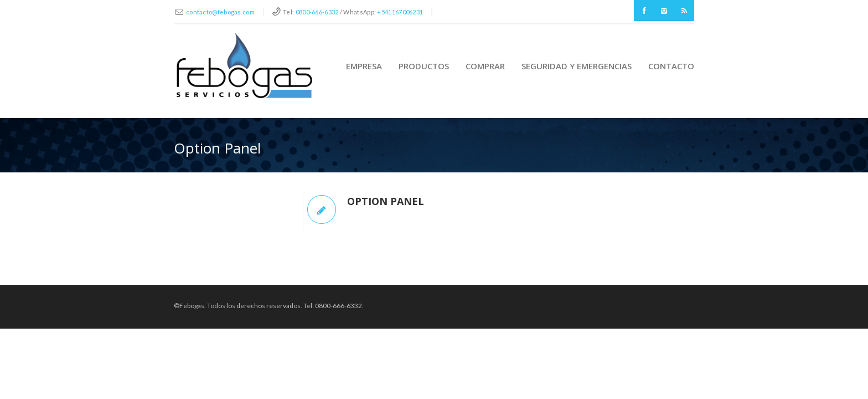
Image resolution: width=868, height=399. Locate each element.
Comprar (485, 66)
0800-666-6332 (317, 12)
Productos (424, 66)
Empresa (364, 66)
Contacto (671, 66)
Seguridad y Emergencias (577, 66)
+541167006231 (400, 12)
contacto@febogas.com (220, 12)
